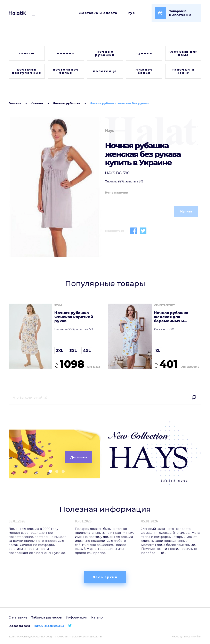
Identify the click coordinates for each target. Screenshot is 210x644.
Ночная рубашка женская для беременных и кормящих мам (171, 317)
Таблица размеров (47, 617)
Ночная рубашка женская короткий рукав (74, 317)
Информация (76, 617)
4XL (87, 351)
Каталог (98, 617)
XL (158, 351)
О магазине (18, 617)
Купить (186, 211)
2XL (60, 351)
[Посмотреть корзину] (176, 13)
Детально (79, 457)
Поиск (194, 397)
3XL (73, 351)
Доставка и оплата (98, 13)
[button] (49, 471)
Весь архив (105, 577)
